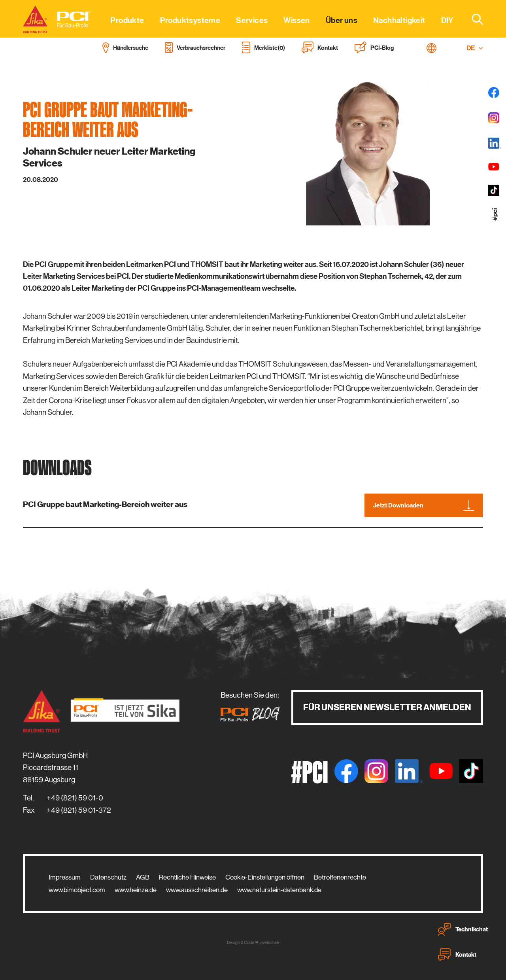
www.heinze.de (136, 890)
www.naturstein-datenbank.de (279, 890)
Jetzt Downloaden (424, 505)
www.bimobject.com (77, 890)
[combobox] (473, 19)
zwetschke (269, 943)
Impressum (65, 877)
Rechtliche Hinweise (187, 877)
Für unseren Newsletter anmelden (387, 707)
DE (475, 48)
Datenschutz (108, 877)
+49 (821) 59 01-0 (75, 798)
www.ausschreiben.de (197, 890)
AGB (143, 877)
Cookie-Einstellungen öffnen (265, 877)
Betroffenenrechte (340, 877)
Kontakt (457, 955)
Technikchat (463, 929)
